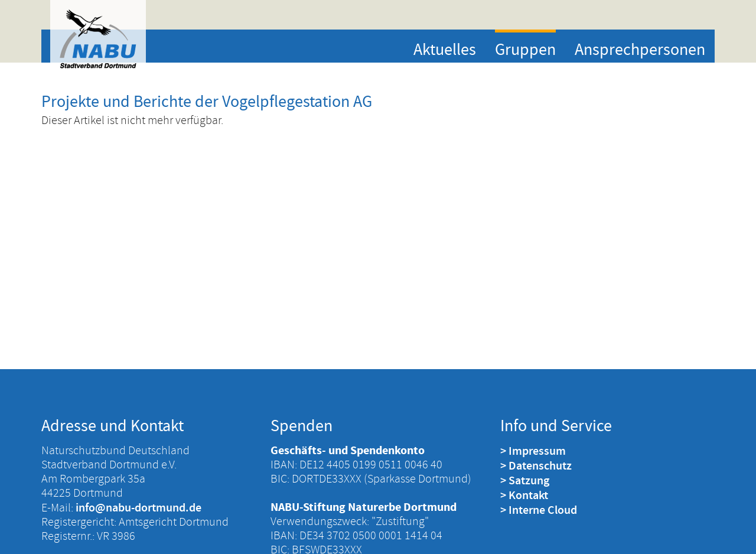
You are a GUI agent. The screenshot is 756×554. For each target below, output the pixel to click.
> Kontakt (524, 495)
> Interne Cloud (539, 510)
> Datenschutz (536, 465)
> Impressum (533, 451)
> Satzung (525, 480)
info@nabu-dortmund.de (139, 507)
